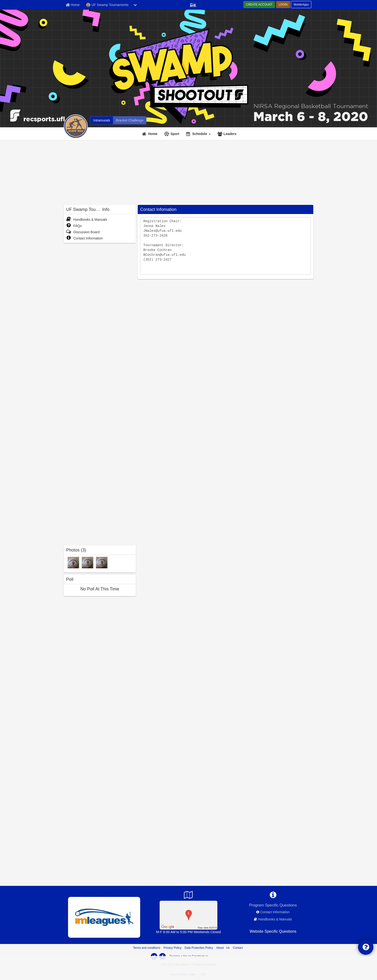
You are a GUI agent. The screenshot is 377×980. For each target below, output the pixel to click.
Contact (238, 948)
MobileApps (301, 5)
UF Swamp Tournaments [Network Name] (107, 5)
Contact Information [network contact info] (275, 912)
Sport (175, 134)
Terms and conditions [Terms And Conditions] (147, 948)
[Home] (150, 134)
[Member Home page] (73, 5)
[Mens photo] (73, 562)
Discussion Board (83, 232)
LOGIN (283, 5)
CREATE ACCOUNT (259, 5)
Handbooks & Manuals (87, 220)
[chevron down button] (135, 5)
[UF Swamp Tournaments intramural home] (102, 120)
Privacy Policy (173, 948)
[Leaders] (228, 134)
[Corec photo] (102, 562)
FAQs (74, 226)
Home (153, 134)
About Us (223, 948)
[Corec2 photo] (88, 562)
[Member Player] (193, 4)
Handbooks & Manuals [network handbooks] (275, 919)
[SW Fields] (188, 915)
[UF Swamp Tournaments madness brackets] (130, 120)
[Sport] (173, 134)
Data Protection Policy (199, 948)
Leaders (230, 134)
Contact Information (84, 238)
